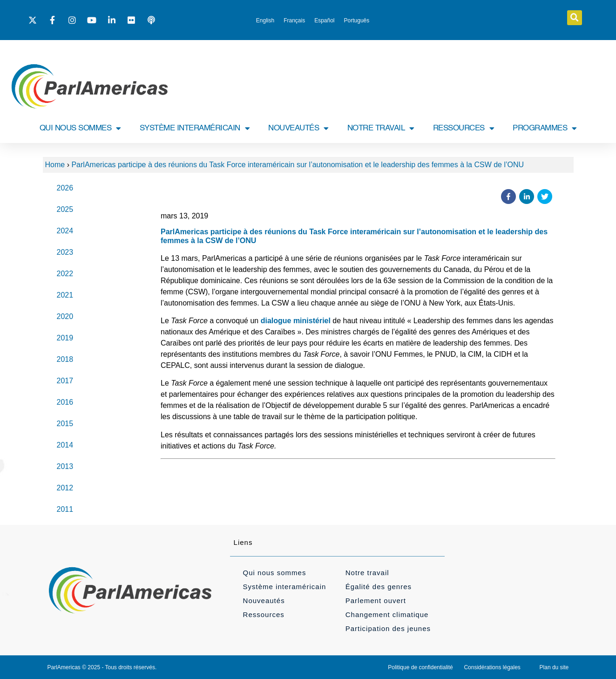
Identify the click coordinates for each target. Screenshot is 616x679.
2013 (65, 466)
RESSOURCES (464, 128)
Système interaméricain (285, 587)
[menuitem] (265, 20)
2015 (65, 424)
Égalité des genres (379, 587)
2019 (65, 338)
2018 (65, 359)
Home (55, 165)
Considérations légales (492, 667)
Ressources (264, 614)
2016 (65, 402)
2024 (65, 231)
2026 (65, 188)
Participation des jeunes (388, 628)
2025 (65, 209)
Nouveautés (264, 601)
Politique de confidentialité (420, 667)
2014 (65, 445)
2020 (65, 316)
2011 (65, 509)
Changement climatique (387, 614)
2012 (65, 488)
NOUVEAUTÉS (298, 128)
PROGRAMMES (545, 128)
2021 (65, 295)
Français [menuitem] (294, 20)
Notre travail (367, 573)
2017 (65, 381)
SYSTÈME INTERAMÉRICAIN (195, 128)
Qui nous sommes (275, 573)
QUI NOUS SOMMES (80, 128)
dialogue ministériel (296, 321)
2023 (65, 252)
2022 (65, 274)
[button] (575, 18)
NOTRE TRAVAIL (381, 128)
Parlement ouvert (376, 601)
